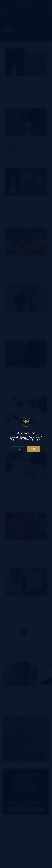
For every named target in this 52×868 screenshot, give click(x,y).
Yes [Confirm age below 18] (34, 449)
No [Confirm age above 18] (19, 449)
